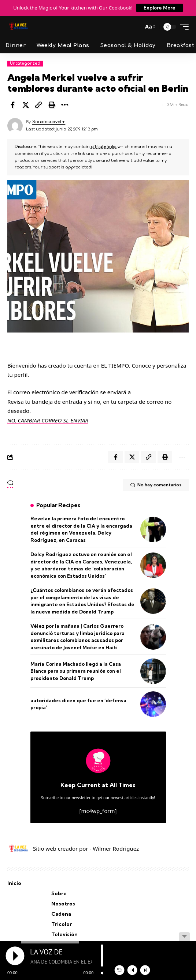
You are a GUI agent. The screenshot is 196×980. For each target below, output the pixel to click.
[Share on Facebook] (12, 105)
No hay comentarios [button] (156, 485)
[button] (136, 27)
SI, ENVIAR (76, 420)
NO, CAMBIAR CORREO (35, 420)
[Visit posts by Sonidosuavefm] (15, 126)
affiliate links (103, 147)
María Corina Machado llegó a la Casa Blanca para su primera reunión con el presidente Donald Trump (76, 671)
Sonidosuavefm (49, 122)
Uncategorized (25, 63)
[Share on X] (26, 105)
